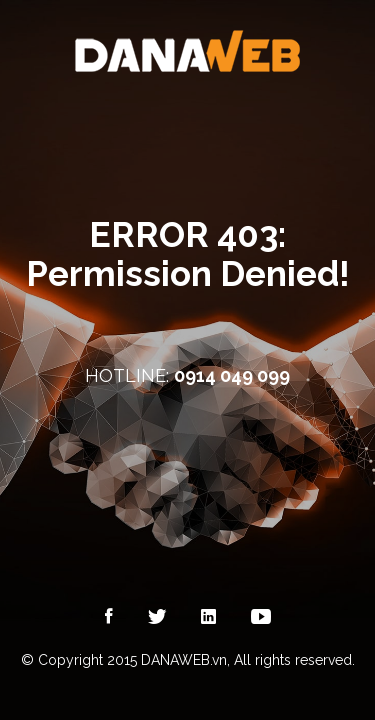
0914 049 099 (232, 375)
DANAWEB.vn (184, 660)
